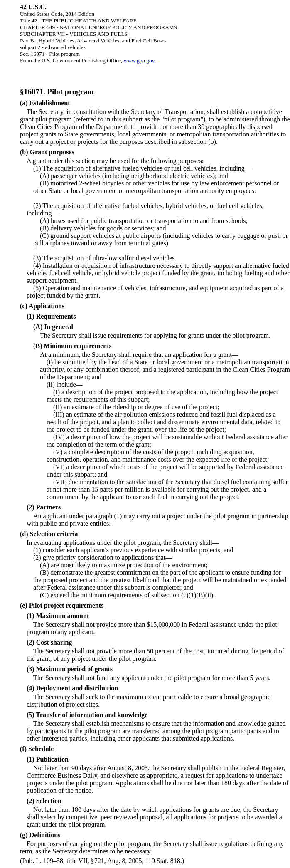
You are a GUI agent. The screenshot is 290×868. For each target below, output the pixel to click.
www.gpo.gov (139, 61)
